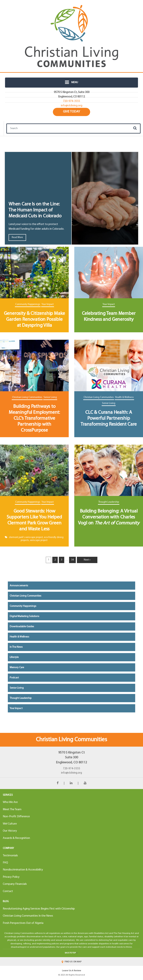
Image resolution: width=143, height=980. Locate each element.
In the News (16, 647)
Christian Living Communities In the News (28, 916)
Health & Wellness (124, 397)
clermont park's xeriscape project (26, 537)
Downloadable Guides (22, 627)
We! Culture (10, 824)
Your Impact (48, 304)
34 (72, 560)
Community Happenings (28, 304)
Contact (8, 891)
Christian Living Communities (27, 397)
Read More (17, 237)
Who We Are (10, 802)
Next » (87, 560)
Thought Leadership (109, 502)
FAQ (5, 863)
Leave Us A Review (71, 971)
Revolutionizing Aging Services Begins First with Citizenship (39, 909)
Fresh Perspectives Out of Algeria (23, 923)
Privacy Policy (11, 877)
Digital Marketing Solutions (24, 616)
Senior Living (50, 397)
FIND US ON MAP (71, 962)
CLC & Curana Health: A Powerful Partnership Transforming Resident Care (109, 418)
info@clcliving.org (71, 773)
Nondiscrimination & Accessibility (23, 870)
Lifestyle (14, 657)
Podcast (14, 678)
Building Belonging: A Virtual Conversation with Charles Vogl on (109, 517)
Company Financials (15, 884)
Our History (10, 831)
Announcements (19, 586)
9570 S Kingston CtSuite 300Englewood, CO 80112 (71, 758)
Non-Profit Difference (16, 817)
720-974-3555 (71, 769)
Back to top (71, 953)
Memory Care (17, 667)
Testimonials (10, 856)
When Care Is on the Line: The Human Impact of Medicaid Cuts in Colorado (35, 210)
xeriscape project (39, 540)
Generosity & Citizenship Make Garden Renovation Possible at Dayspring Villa (34, 320)
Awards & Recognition (16, 838)
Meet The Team (12, 809)
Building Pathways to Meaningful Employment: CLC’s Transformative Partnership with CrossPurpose (34, 418)
